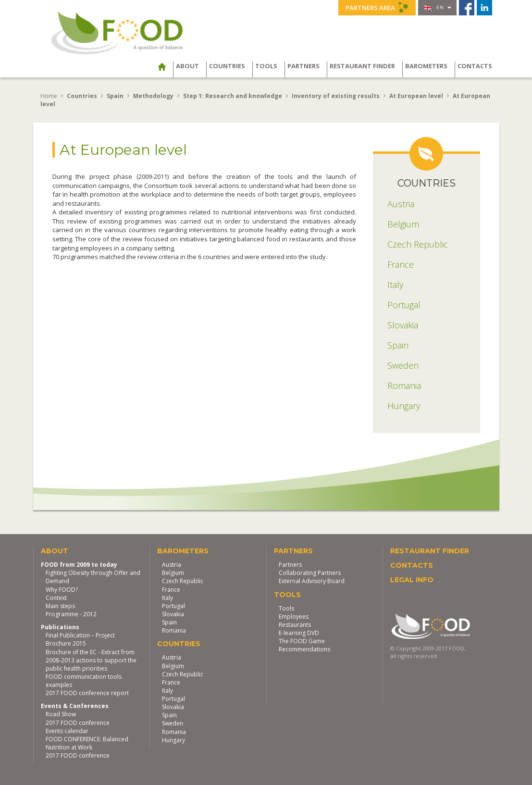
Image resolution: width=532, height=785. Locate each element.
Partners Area (377, 7)
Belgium (173, 573)
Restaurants (295, 625)
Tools (266, 66)
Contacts (475, 66)
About (187, 66)
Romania (174, 630)
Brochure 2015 (66, 643)
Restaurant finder (362, 66)
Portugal (173, 606)
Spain (169, 622)
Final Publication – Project (80, 635)
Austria (172, 565)
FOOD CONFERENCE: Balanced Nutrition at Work (87, 743)
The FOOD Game (302, 641)
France (171, 590)
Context (56, 598)
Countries (227, 66)
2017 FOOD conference (78, 723)
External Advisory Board (312, 581)
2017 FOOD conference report (87, 693)
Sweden (173, 723)
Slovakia (173, 614)
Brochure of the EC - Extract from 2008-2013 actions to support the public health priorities (91, 660)
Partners (303, 66)
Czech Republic (183, 581)
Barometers (426, 66)
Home (49, 96)
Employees (294, 617)
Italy (167, 598)
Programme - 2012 (71, 614)
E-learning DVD (299, 633)
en (437, 8)
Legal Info (412, 580)
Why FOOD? (62, 590)
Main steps (60, 606)
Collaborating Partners (310, 573)
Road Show (61, 714)
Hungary (173, 740)
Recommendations (304, 649)
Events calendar (67, 731)
